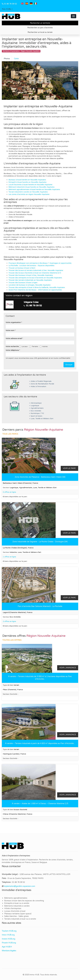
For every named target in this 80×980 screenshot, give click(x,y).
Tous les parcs (10, 434)
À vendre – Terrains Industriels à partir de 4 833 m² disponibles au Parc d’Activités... (40, 743)
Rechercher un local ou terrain (40, 32)
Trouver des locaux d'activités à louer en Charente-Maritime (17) (35, 273)
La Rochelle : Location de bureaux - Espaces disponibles (31, 266)
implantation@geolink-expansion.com (19, 886)
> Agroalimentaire (36, 408)
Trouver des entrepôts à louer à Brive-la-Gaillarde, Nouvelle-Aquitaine (37, 287)
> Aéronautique (35, 403)
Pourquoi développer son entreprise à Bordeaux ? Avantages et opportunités (40, 263)
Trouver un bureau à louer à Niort (22, 268)
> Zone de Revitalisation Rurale (42, 384)
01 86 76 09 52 (10, 4)
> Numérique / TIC (37, 413)
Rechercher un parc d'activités (40, 28)
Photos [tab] (7, 59)
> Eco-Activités (35, 411)
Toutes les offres (12, 640)
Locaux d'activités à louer (15, 911)
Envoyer (69, 365)
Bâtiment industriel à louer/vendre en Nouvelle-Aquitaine (32, 187)
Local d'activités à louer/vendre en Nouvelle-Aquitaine (30, 185)
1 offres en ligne (9, 557)
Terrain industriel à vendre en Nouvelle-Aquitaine (28, 192)
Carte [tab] (16, 59)
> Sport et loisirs (36, 416)
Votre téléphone (12, 350)
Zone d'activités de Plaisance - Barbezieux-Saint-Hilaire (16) (40, 477)
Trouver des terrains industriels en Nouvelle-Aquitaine (30, 280)
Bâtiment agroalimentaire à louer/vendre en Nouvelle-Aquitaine (34, 189)
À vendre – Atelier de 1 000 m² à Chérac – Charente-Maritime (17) (40, 804)
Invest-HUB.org (8, 939)
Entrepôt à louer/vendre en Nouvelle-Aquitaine (27, 182)
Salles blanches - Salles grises (16, 916)
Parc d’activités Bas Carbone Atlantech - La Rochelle (40, 606)
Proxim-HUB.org (9, 943)
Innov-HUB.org (8, 935)
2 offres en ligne (9, 621)
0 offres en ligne (9, 492)
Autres (44, 346)
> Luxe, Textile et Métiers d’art (41, 419)
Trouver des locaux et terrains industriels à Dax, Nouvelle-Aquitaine (36, 270)
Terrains (34, 346)
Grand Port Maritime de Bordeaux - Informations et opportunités (35, 290)
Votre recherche (12, 346)
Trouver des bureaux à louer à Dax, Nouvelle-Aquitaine (31, 275)
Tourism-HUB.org (9, 931)
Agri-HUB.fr (7, 947)
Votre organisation (13, 322)
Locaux (23, 346)
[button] (7, 9)
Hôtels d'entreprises (13, 908)
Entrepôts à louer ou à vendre (17, 903)
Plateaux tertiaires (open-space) (18, 914)
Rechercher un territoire (40, 23)
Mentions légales (9, 951)
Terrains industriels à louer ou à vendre (20, 919)
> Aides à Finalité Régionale (40, 381)
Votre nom (10, 330)
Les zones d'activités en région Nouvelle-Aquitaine (29, 194)
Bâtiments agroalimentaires (16, 898)
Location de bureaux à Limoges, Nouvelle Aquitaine (29, 285)
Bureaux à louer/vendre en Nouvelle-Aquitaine (27, 180)
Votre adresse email (14, 338)
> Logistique (34, 406)
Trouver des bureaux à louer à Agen (23, 283)
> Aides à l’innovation (38, 387)
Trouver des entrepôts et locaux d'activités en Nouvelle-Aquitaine (35, 278)
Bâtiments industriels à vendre (17, 906)
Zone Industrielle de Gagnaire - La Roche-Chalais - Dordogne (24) (40, 542)
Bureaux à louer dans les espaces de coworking (24, 901)
